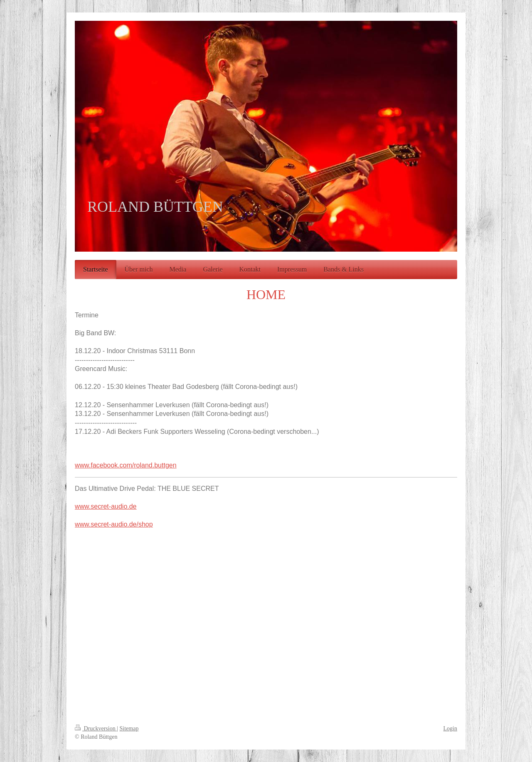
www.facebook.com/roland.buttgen (126, 465)
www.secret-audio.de (106, 506)
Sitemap (129, 729)
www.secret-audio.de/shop (114, 524)
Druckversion (96, 729)
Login (450, 729)
